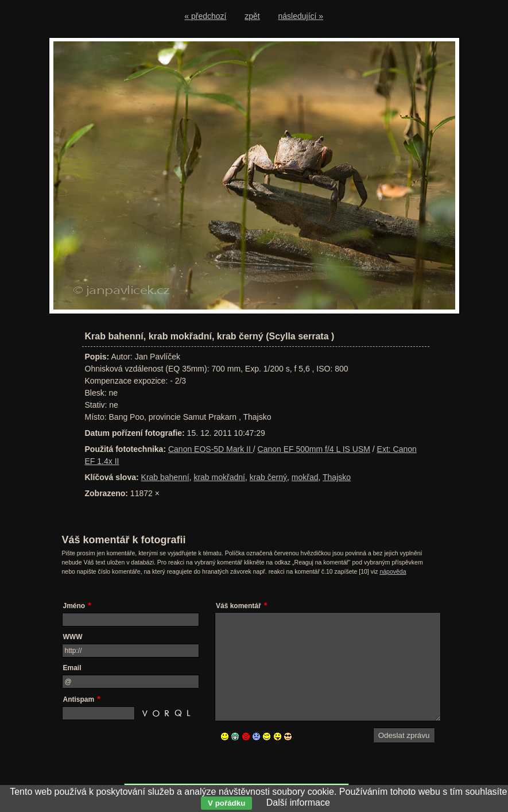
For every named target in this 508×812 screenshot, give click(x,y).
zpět (252, 16)
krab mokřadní (219, 477)
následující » (301, 16)
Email (72, 668)
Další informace (298, 803)
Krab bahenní (165, 477)
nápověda (393, 571)
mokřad (305, 477)
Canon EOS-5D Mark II (211, 449)
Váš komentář (239, 606)
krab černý (268, 477)
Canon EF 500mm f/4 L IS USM (314, 449)
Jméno (74, 606)
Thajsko (337, 477)
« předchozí (205, 16)
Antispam (79, 699)
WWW (73, 637)
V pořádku (226, 803)
